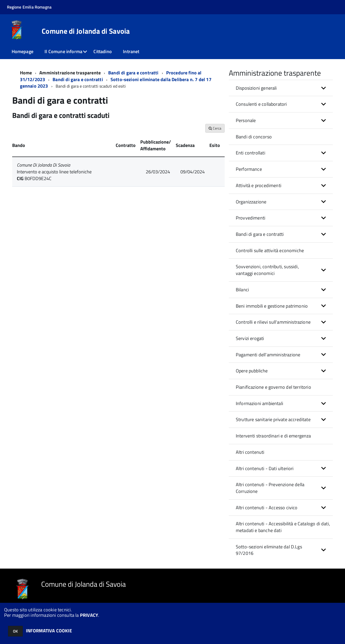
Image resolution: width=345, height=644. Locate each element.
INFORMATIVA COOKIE (49, 631)
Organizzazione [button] (251, 202)
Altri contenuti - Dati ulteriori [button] (265, 468)
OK (15, 631)
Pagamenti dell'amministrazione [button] (268, 355)
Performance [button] (249, 169)
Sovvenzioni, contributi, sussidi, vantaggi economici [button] (267, 270)
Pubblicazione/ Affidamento (156, 145)
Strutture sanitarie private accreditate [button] (273, 419)
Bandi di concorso (254, 137)
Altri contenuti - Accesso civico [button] (267, 508)
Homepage (23, 51)
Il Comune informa (63, 51)
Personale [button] (246, 120)
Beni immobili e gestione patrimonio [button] (272, 306)
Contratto (126, 145)
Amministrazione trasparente (70, 73)
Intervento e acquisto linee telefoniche (54, 172)
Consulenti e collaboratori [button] (261, 104)
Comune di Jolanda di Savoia (86, 31)
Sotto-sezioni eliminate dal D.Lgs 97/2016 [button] (269, 550)
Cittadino (103, 51)
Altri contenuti (250, 452)
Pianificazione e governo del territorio (273, 387)
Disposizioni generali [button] (256, 88)
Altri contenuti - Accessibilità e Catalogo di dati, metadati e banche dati (283, 527)
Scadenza (185, 145)
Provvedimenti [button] (251, 218)
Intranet (131, 51)
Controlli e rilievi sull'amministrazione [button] (273, 322)
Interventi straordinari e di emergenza (273, 436)
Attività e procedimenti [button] (259, 185)
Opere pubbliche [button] (252, 371)
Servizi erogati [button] (250, 338)
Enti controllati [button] (251, 153)
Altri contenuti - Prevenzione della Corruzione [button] (270, 488)
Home (26, 73)
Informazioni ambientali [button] (259, 403)
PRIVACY (89, 615)
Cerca (215, 128)
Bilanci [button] (242, 290)
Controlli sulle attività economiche (270, 250)
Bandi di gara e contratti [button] (260, 234)
